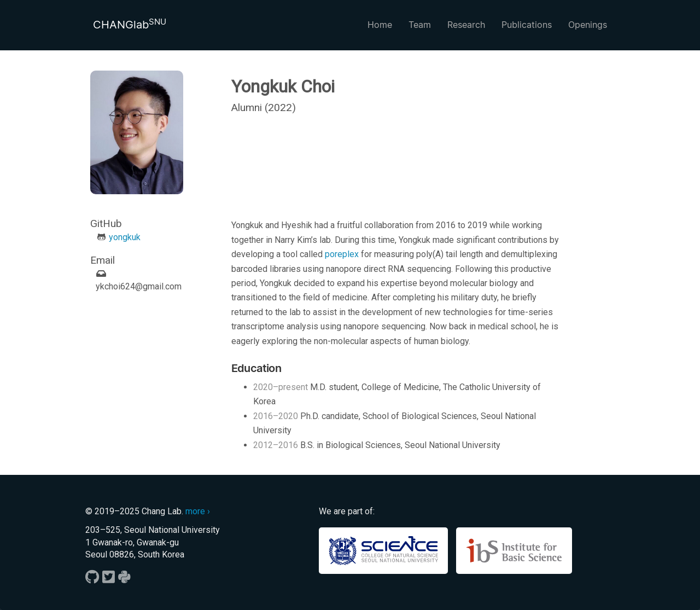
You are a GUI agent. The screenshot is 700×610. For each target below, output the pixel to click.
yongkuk (125, 237)
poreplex (342, 254)
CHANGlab (130, 24)
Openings (588, 25)
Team (420, 25)
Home (380, 25)
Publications (527, 25)
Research (466, 25)
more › (198, 511)
